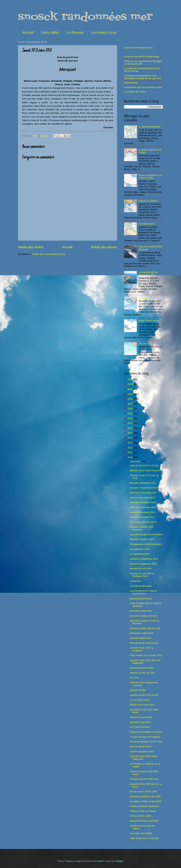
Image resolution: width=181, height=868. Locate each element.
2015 (130, 433)
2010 (130, 457)
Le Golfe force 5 (147, 224)
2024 (130, 389)
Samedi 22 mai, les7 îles (142, 673)
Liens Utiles (50, 32)
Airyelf (100, 861)
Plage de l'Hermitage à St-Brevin (146, 732)
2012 (130, 448)
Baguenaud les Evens (141, 599)
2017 (130, 423)
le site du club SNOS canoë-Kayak (142, 57)
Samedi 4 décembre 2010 (143, 483)
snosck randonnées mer (85, 17)
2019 (130, 413)
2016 (130, 428)
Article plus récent (31, 247)
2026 (130, 379)
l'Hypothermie (131, 83)
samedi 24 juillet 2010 (141, 611)
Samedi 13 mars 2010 (141, 717)
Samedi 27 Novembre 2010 (144, 488)
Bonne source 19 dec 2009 (143, 792)
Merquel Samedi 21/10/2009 (144, 821)
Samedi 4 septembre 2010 (143, 564)
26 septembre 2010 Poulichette (145, 544)
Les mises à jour (104, 32)
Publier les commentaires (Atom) (49, 254)
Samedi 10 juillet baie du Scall (145, 628)
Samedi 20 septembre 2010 (144, 559)
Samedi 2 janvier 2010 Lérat (144, 779)
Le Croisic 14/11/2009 (141, 833)
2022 (130, 399)
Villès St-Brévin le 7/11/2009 (144, 838)
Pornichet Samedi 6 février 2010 (146, 742)
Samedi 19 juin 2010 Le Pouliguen (142, 649)
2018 (130, 418)
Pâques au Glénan (148, 201)
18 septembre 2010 (140, 554)
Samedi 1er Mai (138, 690)
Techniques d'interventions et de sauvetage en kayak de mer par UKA (143, 77)
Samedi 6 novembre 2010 (143, 502)
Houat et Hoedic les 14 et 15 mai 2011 (150, 177)
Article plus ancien (104, 247)
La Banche (144, 298)
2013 (130, 443)
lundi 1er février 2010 (140, 747)
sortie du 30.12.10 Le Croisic (144, 465)
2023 (130, 394)
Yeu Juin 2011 (146, 344)
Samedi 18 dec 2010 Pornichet (145, 470)
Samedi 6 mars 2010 (140, 722)
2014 (130, 438)
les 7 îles (134, 678)
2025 (130, 384)
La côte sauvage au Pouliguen (145, 737)
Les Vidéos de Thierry (135, 92)
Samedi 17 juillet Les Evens (144, 616)
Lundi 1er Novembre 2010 (143, 507)
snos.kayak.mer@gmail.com (138, 48)
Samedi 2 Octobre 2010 (142, 539)
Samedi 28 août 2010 (141, 569)
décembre (136, 461)
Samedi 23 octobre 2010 (142, 517)
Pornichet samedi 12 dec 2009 (145, 796)
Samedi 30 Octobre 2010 (142, 512)
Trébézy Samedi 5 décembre (144, 806)
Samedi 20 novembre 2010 (143, 493)
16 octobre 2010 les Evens (143, 522)
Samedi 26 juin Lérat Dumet (144, 643)
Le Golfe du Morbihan (150, 127)
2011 (130, 452)
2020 (130, 409)
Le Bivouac (75, 32)
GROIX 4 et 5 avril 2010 (142, 705)
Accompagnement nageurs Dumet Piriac (143, 592)
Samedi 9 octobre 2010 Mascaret (141, 528)
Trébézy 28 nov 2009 (140, 816)
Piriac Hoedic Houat (149, 321)
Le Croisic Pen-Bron (140, 727)
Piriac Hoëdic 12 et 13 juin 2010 (146, 655)
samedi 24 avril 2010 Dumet (144, 695)
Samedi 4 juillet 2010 (140, 638)
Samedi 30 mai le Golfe (142, 668)
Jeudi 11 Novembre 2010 (142, 498)
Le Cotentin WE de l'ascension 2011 (148, 274)
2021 (130, 404)
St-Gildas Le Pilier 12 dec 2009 (145, 801)
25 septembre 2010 (140, 549)
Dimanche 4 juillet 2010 (142, 633)
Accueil (28, 32)
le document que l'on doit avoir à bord (143, 87)
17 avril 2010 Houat (140, 700)
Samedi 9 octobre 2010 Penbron (146, 534)
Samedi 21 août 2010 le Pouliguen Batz (142, 575)
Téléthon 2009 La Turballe (143, 811)
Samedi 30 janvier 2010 (142, 751)
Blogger (119, 861)
